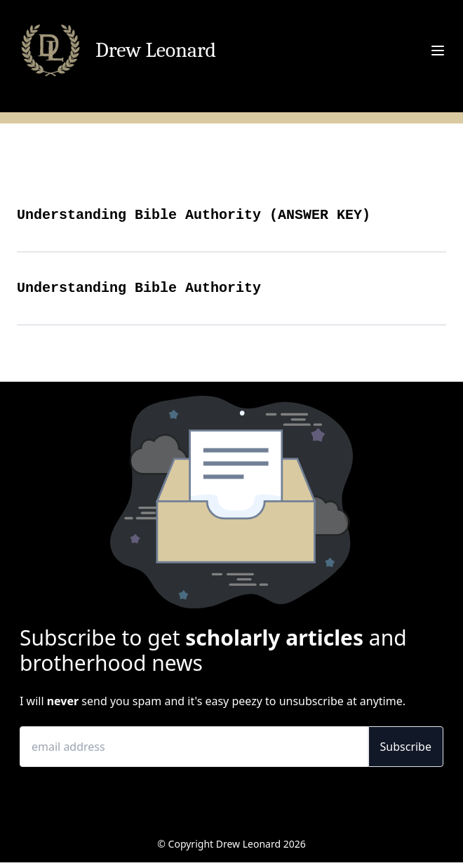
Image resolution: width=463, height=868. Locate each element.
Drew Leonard (156, 51)
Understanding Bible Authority (139, 288)
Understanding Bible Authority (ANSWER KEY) (194, 215)
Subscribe (406, 747)
